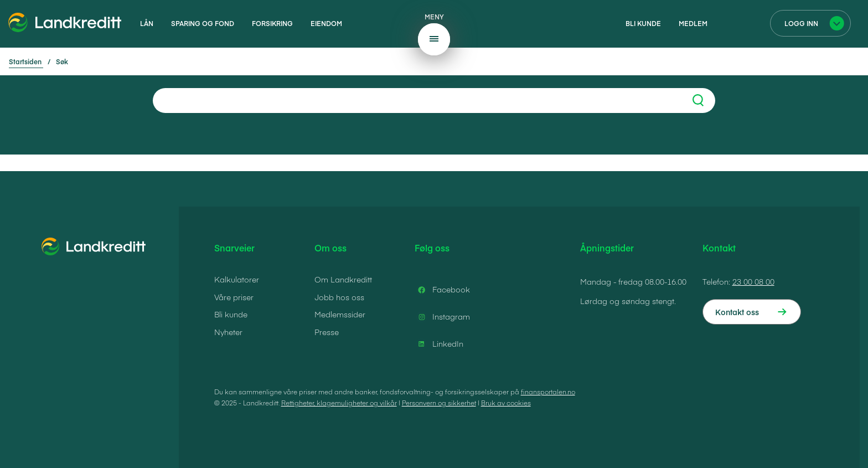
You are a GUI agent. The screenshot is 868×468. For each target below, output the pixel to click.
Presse (327, 332)
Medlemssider (340, 314)
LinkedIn (439, 344)
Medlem (693, 23)
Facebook (442, 290)
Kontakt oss (737, 312)
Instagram (442, 317)
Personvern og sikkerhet (439, 403)
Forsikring (272, 23)
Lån (147, 23)
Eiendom (326, 23)
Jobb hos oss (339, 297)
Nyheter (228, 332)
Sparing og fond (203, 23)
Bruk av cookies (506, 403)
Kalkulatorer (237, 279)
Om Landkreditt (343, 279)
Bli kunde (643, 23)
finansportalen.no (548, 392)
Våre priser (234, 297)
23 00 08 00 (753, 281)
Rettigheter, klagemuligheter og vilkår (339, 403)
